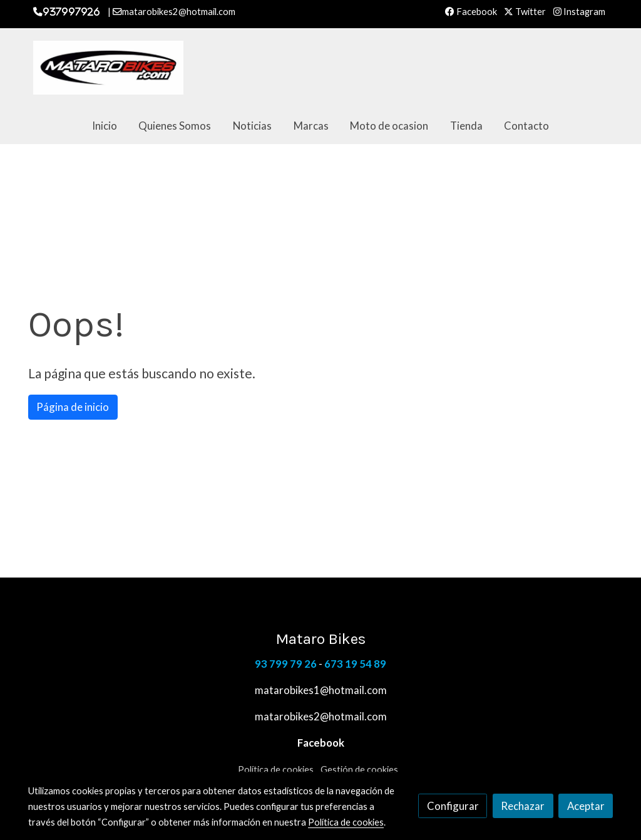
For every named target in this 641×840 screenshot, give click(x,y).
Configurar (453, 806)
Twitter (525, 12)
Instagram (579, 12)
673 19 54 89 (355, 664)
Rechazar (523, 806)
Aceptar (586, 806)
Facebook (471, 12)
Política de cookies (276, 770)
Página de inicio (73, 407)
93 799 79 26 (286, 664)
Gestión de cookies (359, 770)
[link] (108, 68)
